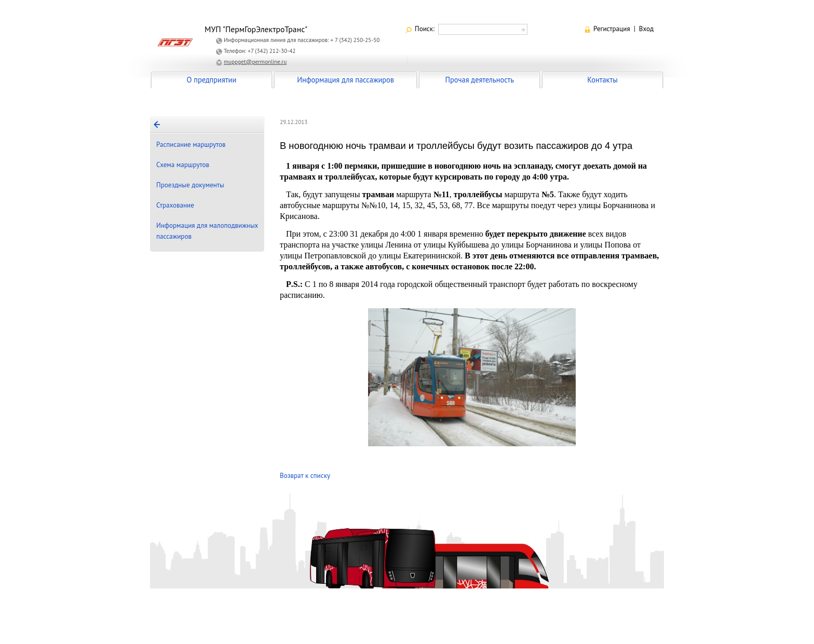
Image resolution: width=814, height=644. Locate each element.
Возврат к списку (305, 476)
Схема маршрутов (183, 165)
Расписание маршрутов (191, 145)
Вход (646, 29)
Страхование (175, 205)
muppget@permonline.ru (255, 62)
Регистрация (612, 29)
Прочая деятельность (479, 80)
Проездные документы (190, 185)
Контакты (602, 80)
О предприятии (212, 80)
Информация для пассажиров (345, 80)
